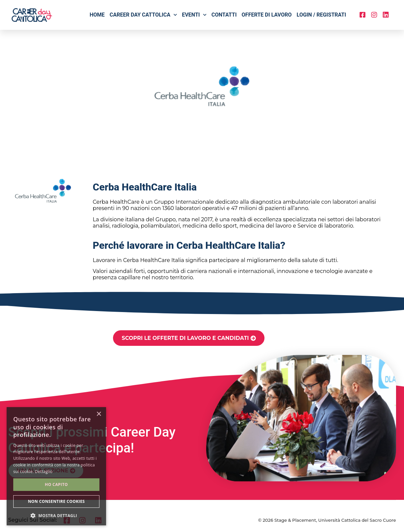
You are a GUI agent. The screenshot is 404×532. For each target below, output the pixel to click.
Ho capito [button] (56, 484)
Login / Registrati (321, 15)
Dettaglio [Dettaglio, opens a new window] (44, 472)
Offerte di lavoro (267, 15)
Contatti (224, 15)
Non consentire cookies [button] (56, 501)
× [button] (99, 414)
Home (97, 15)
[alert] (56, 466)
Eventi (194, 15)
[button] (56, 515)
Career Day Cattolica (143, 15)
